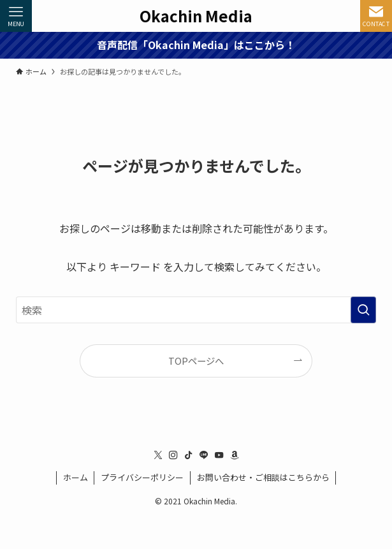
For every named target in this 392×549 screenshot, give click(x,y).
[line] (204, 455)
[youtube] (219, 455)
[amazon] (235, 455)
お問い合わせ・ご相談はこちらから (263, 477)
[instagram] (173, 455)
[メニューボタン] (16, 16)
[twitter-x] (158, 455)
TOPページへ (196, 361)
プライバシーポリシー (142, 477)
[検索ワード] (196, 310)
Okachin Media (196, 16)
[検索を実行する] (363, 310)
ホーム (76, 477)
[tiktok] (189, 455)
